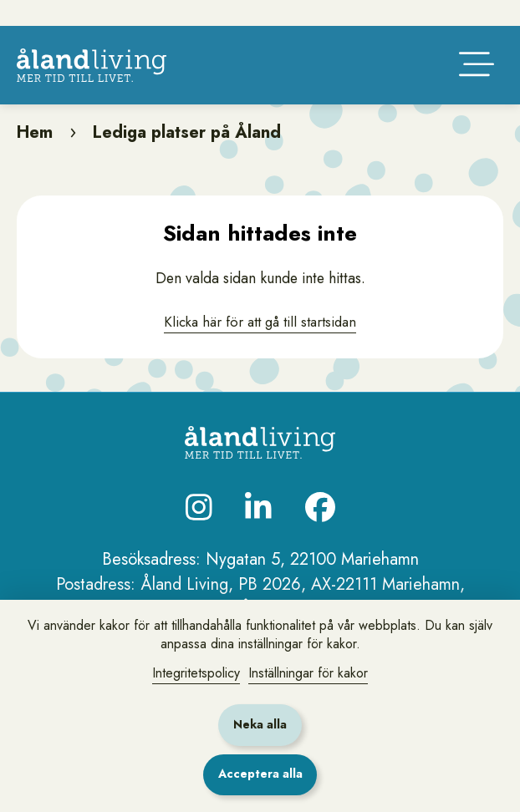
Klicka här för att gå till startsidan (260, 344)
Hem (35, 155)
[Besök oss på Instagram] (199, 530)
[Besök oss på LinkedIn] (258, 530)
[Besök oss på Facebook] (320, 530)
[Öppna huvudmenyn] (477, 87)
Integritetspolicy (196, 673)
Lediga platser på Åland (187, 155)
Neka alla (260, 724)
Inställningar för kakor (308, 673)
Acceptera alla (260, 774)
